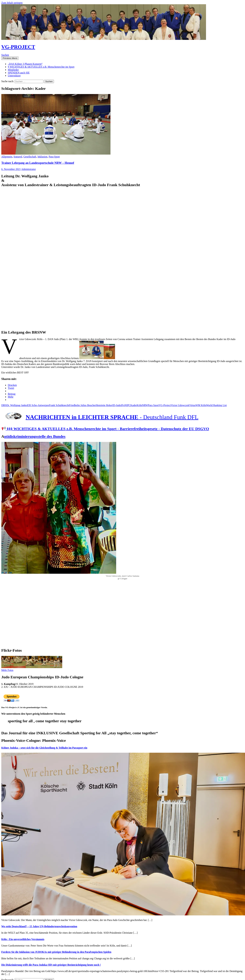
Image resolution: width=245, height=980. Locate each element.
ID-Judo (117, 405)
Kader (134, 405)
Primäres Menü (10, 58)
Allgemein (7, 157)
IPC (128, 405)
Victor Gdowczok (180, 405)
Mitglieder (13, 70)
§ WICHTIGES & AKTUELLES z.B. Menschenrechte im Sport (41, 67)
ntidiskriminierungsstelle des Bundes (35, 436)
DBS (4, 405)
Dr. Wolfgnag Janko (17, 405)
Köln (139, 405)
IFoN (124, 405)
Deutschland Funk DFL (171, 417)
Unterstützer (14, 76)
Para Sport (153, 405)
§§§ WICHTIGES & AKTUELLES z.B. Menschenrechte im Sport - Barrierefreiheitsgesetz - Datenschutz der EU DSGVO (105, 429)
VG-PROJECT (18, 47)
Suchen (5, 55)
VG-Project (165, 405)
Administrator (29, 169)
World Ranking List (216, 405)
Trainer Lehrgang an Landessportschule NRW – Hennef (38, 163)
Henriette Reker (104, 405)
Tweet (11, 388)
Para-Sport (54, 157)
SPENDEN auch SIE (19, 73)
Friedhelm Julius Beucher (82, 405)
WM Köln (201, 405)
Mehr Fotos (7, 670)
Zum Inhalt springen (12, 3)
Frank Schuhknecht (59, 405)
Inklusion (42, 157)
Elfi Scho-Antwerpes (38, 405)
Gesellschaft (30, 157)
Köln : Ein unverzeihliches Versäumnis (23, 939)
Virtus (192, 405)
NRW (145, 405)
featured (18, 157)
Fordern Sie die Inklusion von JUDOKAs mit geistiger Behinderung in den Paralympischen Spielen (56, 952)
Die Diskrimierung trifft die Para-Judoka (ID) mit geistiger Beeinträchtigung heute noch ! (51, 965)
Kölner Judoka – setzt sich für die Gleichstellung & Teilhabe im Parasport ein (44, 748)
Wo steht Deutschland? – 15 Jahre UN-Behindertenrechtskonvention (39, 926)
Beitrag (12, 394)
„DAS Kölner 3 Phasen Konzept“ (25, 64)
